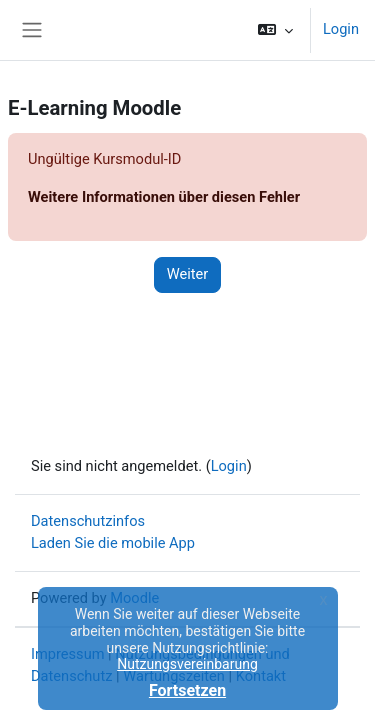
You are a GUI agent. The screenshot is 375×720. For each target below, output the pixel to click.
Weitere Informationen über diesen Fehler (164, 197)
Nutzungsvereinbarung (187, 664)
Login (341, 29)
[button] (275, 30)
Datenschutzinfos (88, 521)
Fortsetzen (187, 690)
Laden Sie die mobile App (113, 543)
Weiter (188, 274)
